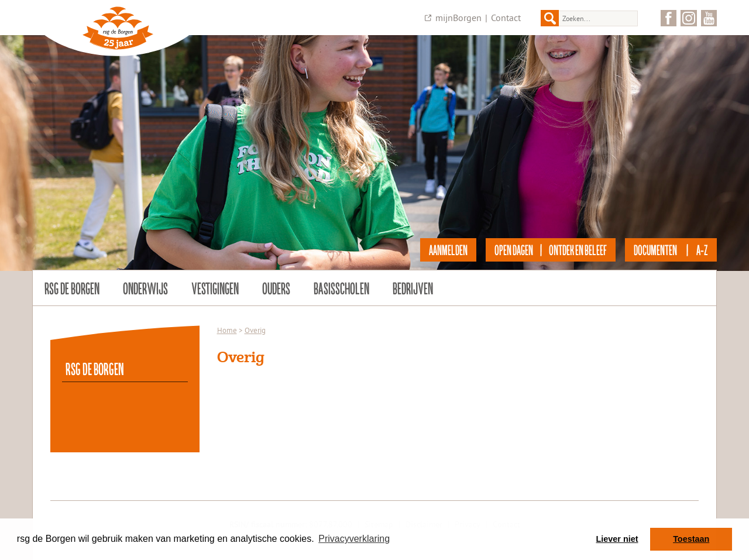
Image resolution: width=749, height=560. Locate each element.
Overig (255, 330)
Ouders (276, 288)
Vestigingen (215, 288)
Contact (506, 18)
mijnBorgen (458, 18)
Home (227, 330)
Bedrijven (413, 288)
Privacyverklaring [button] (354, 539)
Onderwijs (145, 288)
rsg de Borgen (72, 288)
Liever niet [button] (617, 539)
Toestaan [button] (691, 539)
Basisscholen (341, 288)
